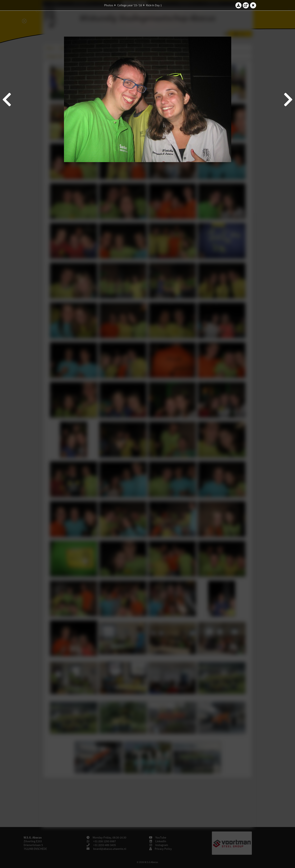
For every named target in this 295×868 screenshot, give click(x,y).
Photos (109, 5)
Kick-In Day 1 (154, 5)
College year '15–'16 (130, 5)
